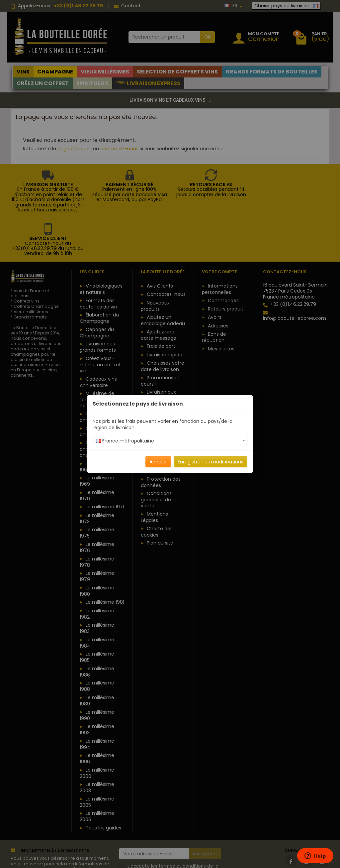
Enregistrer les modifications (211, 462)
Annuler (158, 462)
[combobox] (170, 440)
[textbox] (170, 441)
